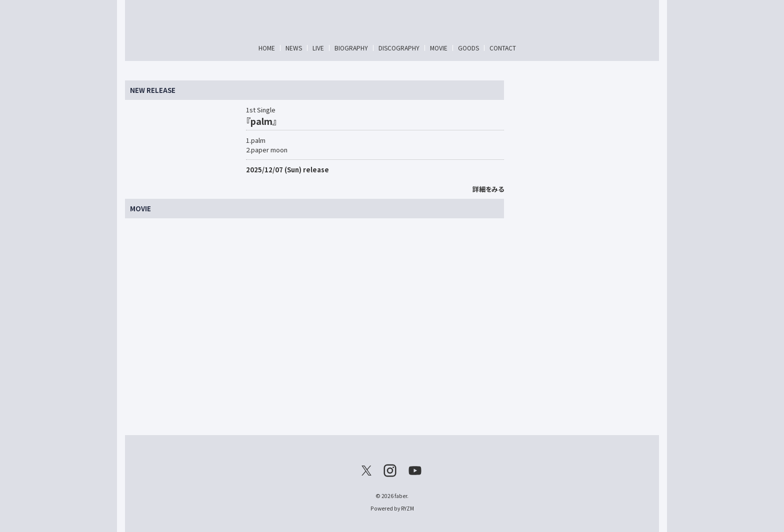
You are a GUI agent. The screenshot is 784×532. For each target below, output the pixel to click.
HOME (267, 48)
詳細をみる (488, 189)
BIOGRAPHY (351, 48)
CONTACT (503, 48)
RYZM (407, 508)
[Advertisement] (584, 230)
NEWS (294, 48)
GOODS (468, 48)
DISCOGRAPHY (399, 48)
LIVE (318, 48)
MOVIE (439, 48)
